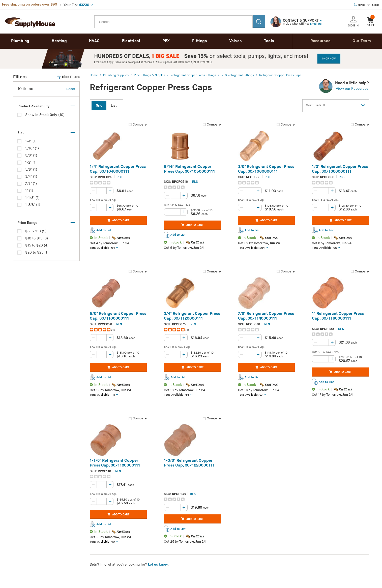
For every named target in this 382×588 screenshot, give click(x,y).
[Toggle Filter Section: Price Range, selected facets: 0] (46, 223)
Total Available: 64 (104, 248)
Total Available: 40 (104, 542)
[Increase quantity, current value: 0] (110, 191)
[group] (118, 183)
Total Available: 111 (104, 395)
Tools (269, 41)
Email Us (316, 24)
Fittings (199, 41)
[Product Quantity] (102, 191)
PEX (166, 41)
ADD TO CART (118, 220)
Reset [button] (71, 89)
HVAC (94, 41)
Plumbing (20, 41)
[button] (321, 20)
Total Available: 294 (253, 248)
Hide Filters (68, 77)
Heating (59, 41)
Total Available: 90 (326, 248)
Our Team (362, 41)
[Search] (259, 22)
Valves (236, 41)
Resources (320, 41)
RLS (119, 177)
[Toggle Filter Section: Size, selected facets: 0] (46, 133)
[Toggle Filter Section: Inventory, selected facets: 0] (46, 106)
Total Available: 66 (178, 395)
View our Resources (352, 89)
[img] (100, 183)
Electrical (131, 41)
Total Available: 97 (252, 395)
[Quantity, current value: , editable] (102, 191)
